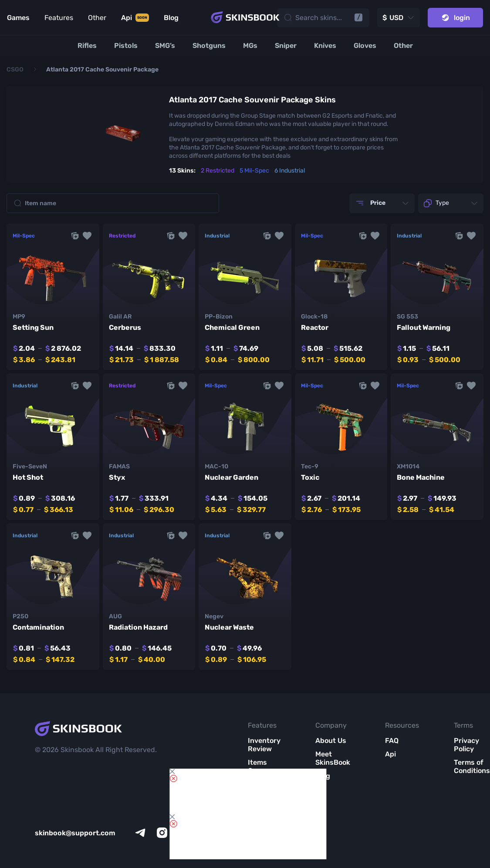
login (455, 18)
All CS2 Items (260, 832)
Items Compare (263, 766)
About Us (331, 741)
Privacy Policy (466, 745)
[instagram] (162, 833)
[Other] (403, 46)
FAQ (392, 741)
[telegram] (140, 833)
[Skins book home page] (245, 17)
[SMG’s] (165, 46)
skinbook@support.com (75, 833)
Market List (260, 810)
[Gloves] (365, 46)
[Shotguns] (209, 46)
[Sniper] (286, 46)
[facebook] (206, 833)
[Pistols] (126, 46)
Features (59, 18)
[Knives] (325, 46)
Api (390, 754)
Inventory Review (264, 745)
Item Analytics (264, 788)
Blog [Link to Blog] (171, 18)
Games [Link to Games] (18, 18)
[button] (87, 236)
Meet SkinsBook (333, 758)
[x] (184, 833)
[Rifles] (87, 46)
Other (97, 18)
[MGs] (250, 46)
